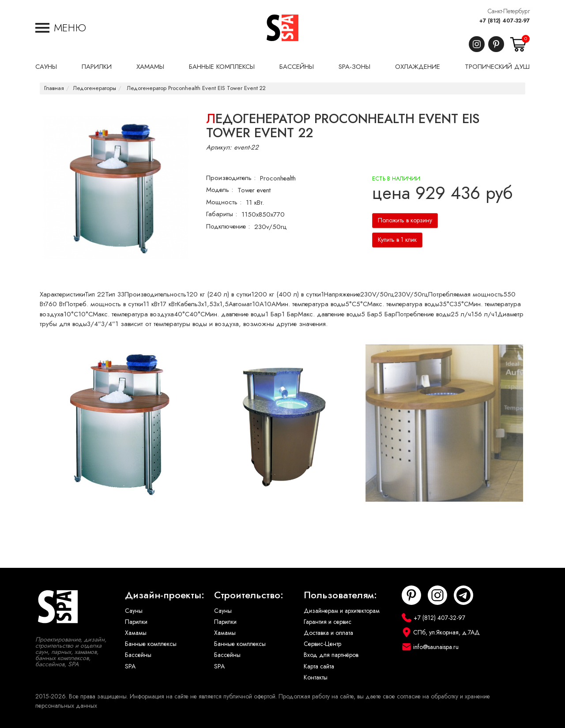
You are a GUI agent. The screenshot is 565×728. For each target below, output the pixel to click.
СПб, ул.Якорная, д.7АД (446, 632)
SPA (130, 666)
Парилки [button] (97, 67)
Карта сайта (319, 666)
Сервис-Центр (322, 644)
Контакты (316, 677)
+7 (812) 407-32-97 (505, 21)
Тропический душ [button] (497, 67)
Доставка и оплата (328, 633)
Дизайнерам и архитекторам (342, 611)
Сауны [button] (46, 67)
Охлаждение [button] (418, 67)
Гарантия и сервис (328, 622)
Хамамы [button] (150, 67)
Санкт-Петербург (509, 11)
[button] (61, 28)
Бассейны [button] (297, 67)
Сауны (134, 611)
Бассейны (138, 655)
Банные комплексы (151, 644)
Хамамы (136, 633)
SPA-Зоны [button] (354, 67)
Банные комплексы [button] (222, 67)
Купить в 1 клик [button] (397, 240)
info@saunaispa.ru (436, 647)
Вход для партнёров (331, 655)
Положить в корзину (405, 220)
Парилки (136, 622)
